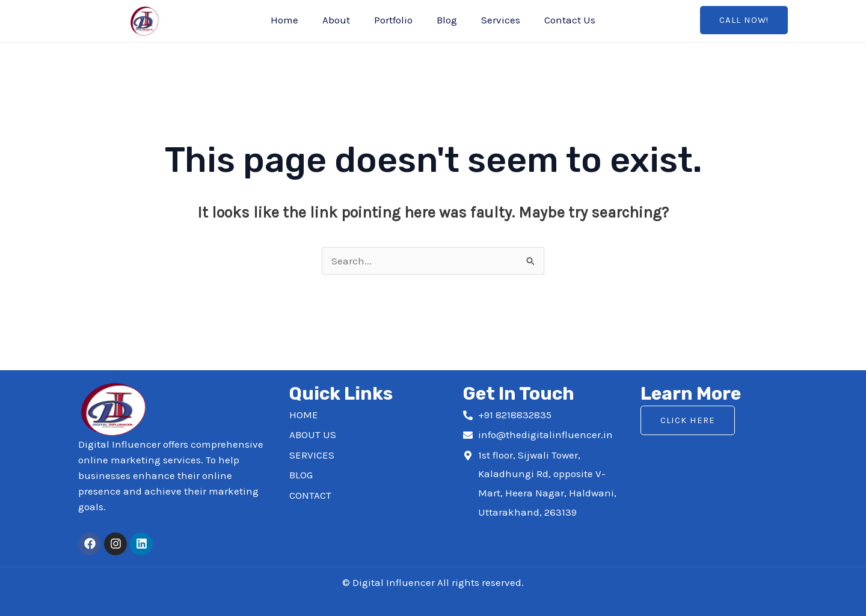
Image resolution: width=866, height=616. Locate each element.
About (336, 20)
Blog (447, 20)
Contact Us (570, 20)
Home (284, 20)
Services (501, 20)
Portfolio (393, 20)
